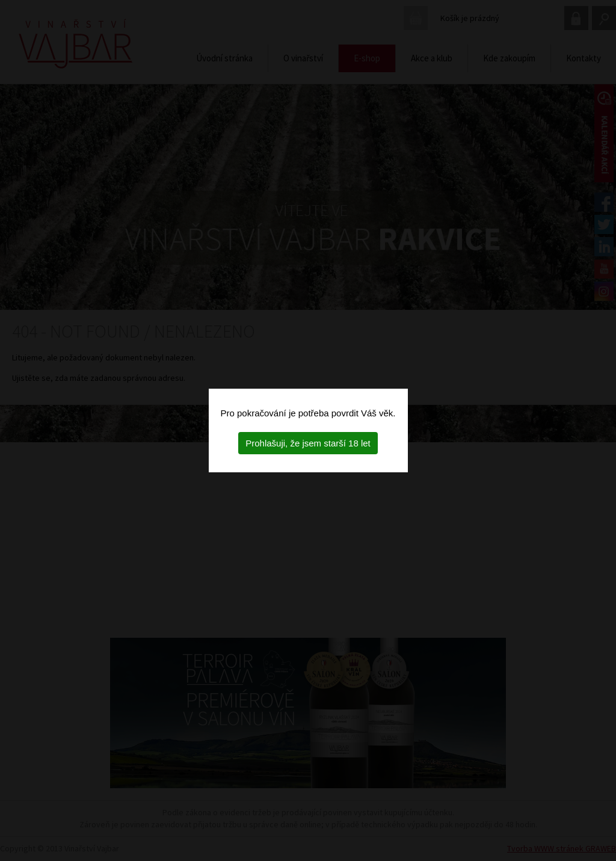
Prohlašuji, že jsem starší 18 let (308, 443)
